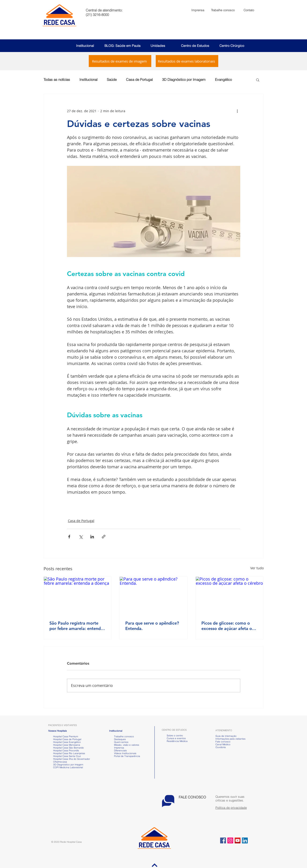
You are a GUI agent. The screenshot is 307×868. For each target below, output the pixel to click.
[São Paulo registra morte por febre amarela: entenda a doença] (78, 596)
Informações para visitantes (230, 739)
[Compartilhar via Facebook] (69, 537)
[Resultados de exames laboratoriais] (187, 61)
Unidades (158, 46)
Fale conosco (223, 742)
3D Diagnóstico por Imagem (184, 80)
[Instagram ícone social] (230, 840)
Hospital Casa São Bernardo (68, 748)
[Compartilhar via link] (104, 537)
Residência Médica (177, 741)
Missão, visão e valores (127, 745)
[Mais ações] (237, 111)
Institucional (85, 46)
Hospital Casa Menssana (67, 745)
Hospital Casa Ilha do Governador (72, 759)
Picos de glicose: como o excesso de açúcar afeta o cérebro (227, 626)
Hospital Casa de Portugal (65, 739)
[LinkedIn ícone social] (245, 840)
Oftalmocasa (60, 762)
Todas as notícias (57, 80)
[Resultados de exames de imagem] (120, 61)
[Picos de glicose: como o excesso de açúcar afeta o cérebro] (230, 596)
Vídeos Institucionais (125, 753)
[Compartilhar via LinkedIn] (92, 537)
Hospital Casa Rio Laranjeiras (68, 753)
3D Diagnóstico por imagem (68, 765)
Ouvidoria (221, 747)
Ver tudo (257, 568)
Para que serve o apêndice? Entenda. (152, 626)
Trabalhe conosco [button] (122, 736)
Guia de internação (226, 736)
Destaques (120, 739)
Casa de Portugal (139, 80)
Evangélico (223, 80)
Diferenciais (120, 751)
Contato (249, 10)
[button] (223, 10)
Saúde (112, 80)
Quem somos (121, 742)
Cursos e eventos (176, 738)
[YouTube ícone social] (238, 840)
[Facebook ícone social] (223, 840)
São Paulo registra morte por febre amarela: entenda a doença (76, 626)
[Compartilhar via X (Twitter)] (81, 537)
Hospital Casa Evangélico (67, 742)
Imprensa (119, 748)
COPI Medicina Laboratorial (66, 767)
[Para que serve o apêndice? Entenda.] (153, 596)
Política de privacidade (231, 808)
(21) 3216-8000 (97, 15)
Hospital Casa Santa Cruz (67, 756)
